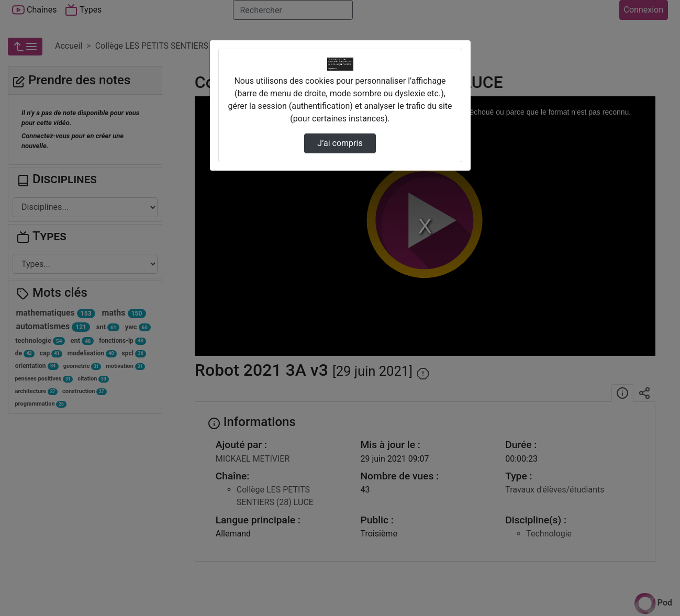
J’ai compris (340, 143)
